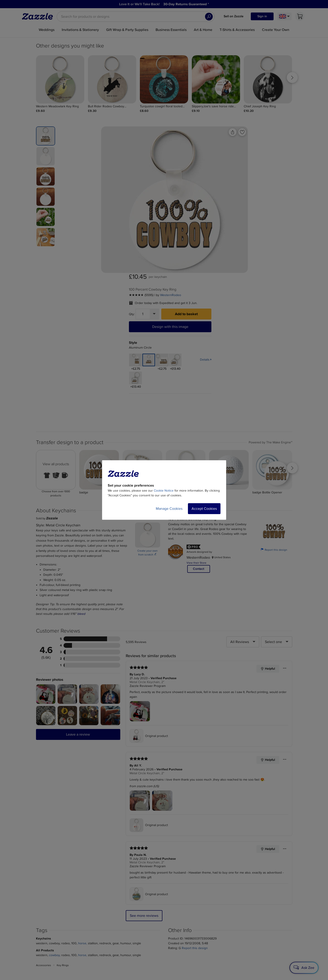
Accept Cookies (204, 509)
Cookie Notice (164, 491)
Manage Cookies (169, 509)
